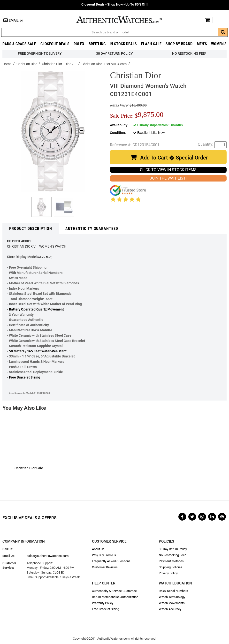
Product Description (31, 229)
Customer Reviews (105, 567)
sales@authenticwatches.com (48, 556)
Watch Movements (172, 603)
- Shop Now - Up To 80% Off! (114, 4)
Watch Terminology (172, 597)
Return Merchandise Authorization (115, 597)
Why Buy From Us (104, 555)
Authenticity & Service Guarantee (114, 591)
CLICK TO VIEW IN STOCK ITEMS (168, 170)
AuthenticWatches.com (124, 20)
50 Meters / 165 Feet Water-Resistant (38, 351)
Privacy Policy (168, 573)
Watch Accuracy (170, 609)
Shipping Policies (171, 567)
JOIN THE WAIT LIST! (168, 178)
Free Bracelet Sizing (25, 377)
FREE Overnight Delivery (40, 54)
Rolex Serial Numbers (173, 591)
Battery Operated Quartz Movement (36, 309)
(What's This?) (45, 257)
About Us (98, 549)
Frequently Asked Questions (111, 561)
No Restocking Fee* (189, 54)
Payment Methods (171, 561)
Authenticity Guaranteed (92, 229)
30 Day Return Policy (173, 549)
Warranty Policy (103, 603)
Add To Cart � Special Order (174, 158)
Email (14, 20)
